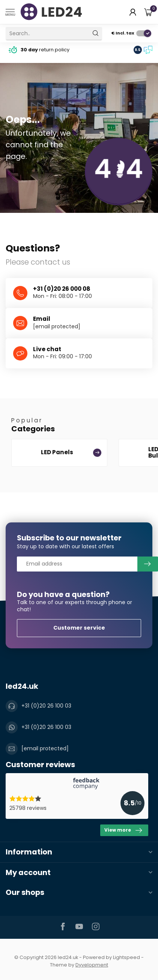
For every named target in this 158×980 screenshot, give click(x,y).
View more (123, 830)
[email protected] (57, 326)
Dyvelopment (92, 965)
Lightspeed (126, 957)
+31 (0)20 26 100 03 (46, 706)
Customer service (79, 628)
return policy (45, 50)
